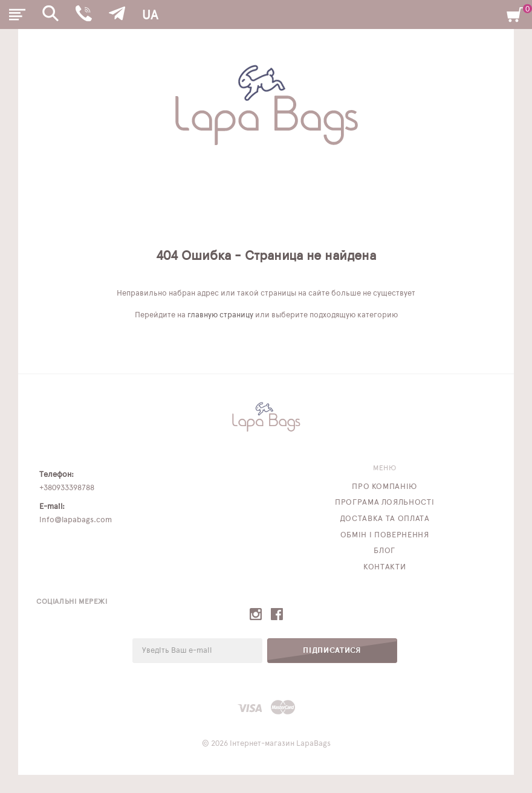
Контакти (384, 567)
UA (150, 15)
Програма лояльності (384, 503)
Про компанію (384, 487)
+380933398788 (67, 488)
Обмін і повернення (385, 535)
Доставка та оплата (385, 519)
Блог (384, 551)
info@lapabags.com (76, 520)
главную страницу (220, 315)
